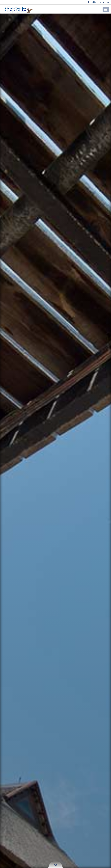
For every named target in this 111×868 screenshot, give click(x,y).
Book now (104, 2)
